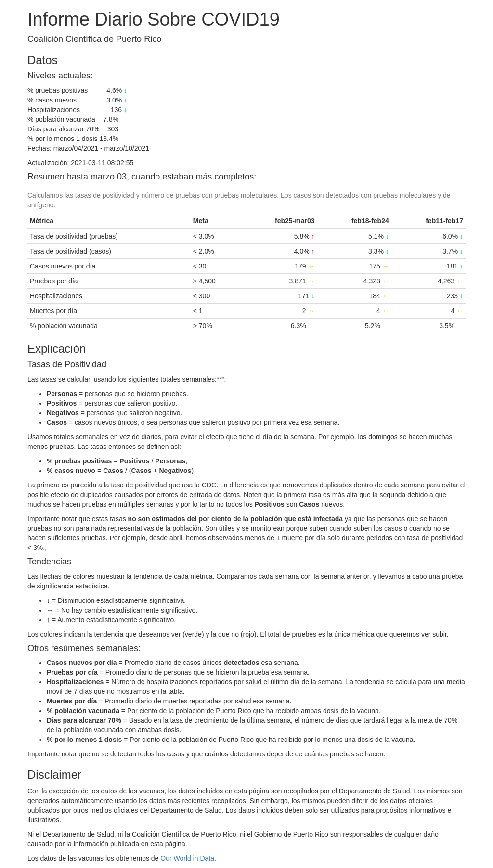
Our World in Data (187, 858)
